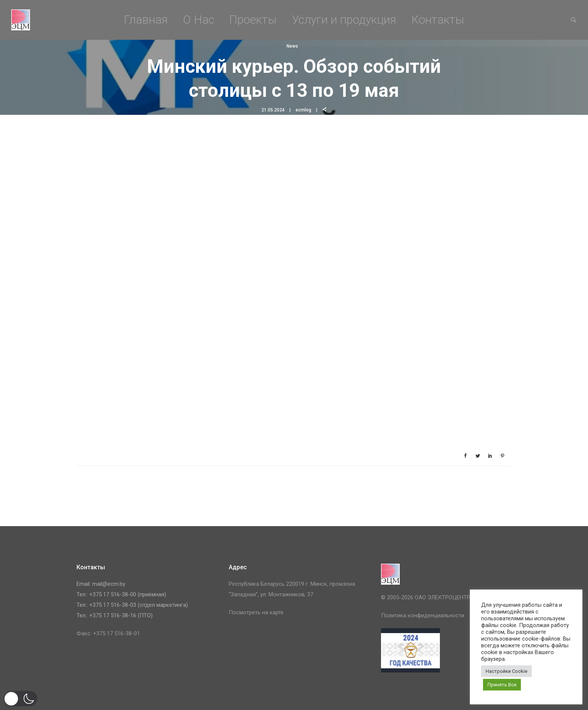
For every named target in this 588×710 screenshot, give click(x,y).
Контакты (438, 20)
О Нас (199, 20)
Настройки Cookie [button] (506, 671)
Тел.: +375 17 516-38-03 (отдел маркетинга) (132, 605)
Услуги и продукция (344, 20)
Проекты (253, 20)
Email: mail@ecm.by (101, 584)
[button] (21, 699)
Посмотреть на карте (256, 612)
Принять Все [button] (502, 685)
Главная (146, 20)
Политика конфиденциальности (423, 615)
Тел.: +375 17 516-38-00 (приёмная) (121, 594)
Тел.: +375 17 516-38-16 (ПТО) (115, 615)
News (292, 46)
